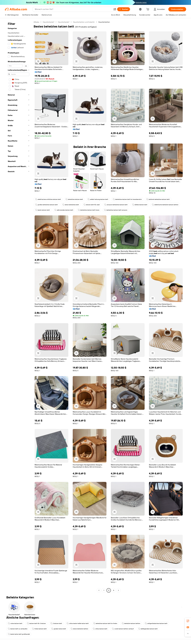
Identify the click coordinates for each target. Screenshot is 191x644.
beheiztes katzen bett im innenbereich (127, 199)
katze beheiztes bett (71, 205)
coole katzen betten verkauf (123, 629)
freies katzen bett (39, 629)
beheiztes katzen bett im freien (105, 623)
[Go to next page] (118, 590)
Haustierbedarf (48, 22)
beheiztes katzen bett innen (89, 210)
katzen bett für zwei (92, 205)
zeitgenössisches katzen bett (156, 623)
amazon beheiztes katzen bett (116, 205)
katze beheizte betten (79, 629)
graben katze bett (59, 629)
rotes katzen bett (15, 623)
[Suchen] (124, 9)
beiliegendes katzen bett (148, 629)
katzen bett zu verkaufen (18, 629)
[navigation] (19, 306)
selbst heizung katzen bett (98, 199)
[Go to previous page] (99, 590)
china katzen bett (100, 629)
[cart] (148, 10)
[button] (115, 9)
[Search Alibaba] (73, 9)
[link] (188, 621)
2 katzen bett (56, 623)
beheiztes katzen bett (74, 199)
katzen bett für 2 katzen (36, 623)
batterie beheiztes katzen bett (158, 199)
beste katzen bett (43, 210)
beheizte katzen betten (131, 623)
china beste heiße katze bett (78, 623)
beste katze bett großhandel (19, 634)
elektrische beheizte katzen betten (165, 205)
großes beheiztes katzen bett (46, 205)
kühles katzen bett (140, 205)
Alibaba (36, 22)
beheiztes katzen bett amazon (116, 210)
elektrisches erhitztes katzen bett (48, 199)
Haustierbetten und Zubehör (84, 22)
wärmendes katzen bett (64, 210)
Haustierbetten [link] (104, 22)
